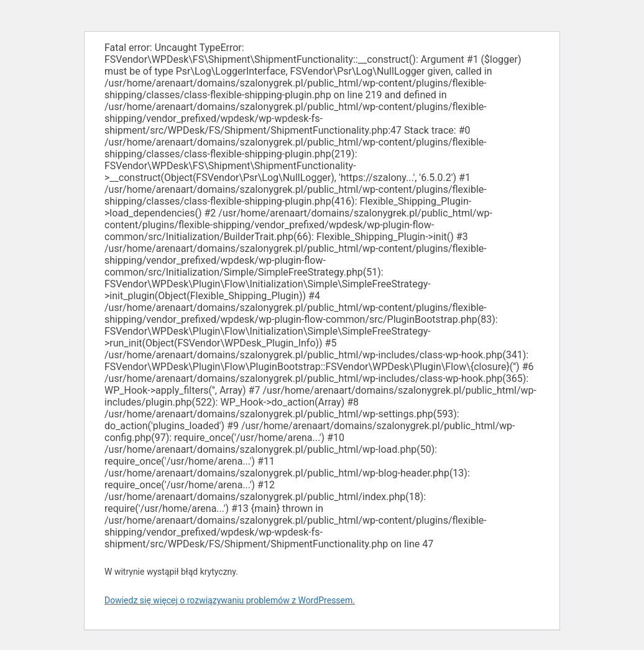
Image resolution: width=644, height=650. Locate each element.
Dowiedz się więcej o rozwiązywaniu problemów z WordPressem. (230, 600)
